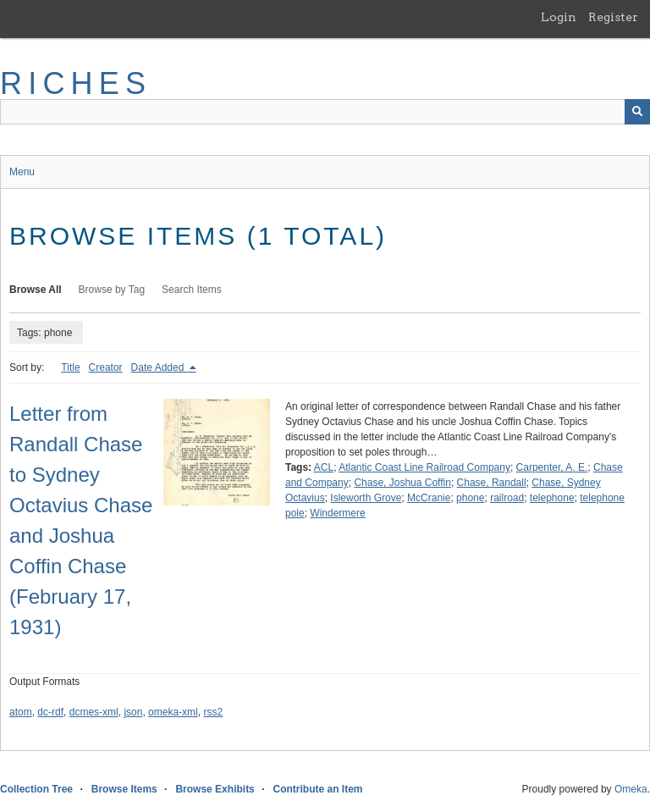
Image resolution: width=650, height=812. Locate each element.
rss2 (213, 712)
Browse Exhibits (215, 789)
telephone (552, 498)
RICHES (76, 83)
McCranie (429, 498)
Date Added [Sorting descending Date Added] (159, 367)
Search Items (192, 290)
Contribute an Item (317, 789)
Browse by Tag (112, 290)
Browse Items (124, 789)
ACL (324, 467)
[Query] (325, 112)
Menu (22, 172)
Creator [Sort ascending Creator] (106, 367)
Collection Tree (36, 789)
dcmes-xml (94, 712)
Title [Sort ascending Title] (70, 367)
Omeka (631, 789)
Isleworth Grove (366, 498)
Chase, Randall (492, 483)
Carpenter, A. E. (552, 467)
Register (613, 17)
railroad (507, 498)
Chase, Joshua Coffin (402, 483)
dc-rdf (50, 712)
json (133, 712)
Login (559, 17)
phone (470, 498)
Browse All (36, 290)
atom (21, 712)
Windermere (337, 513)
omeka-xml (173, 712)
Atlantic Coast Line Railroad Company (424, 467)
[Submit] (637, 112)
